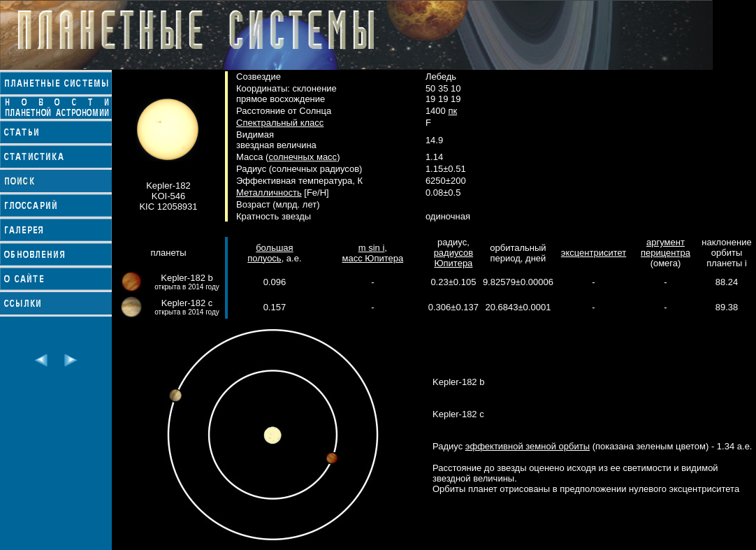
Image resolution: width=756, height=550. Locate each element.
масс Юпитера (372, 258)
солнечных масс (303, 157)
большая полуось (270, 253)
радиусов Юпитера (453, 258)
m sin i (372, 248)
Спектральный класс (280, 123)
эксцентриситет (594, 253)
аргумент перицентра (666, 247)
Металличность (269, 193)
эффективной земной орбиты (528, 446)
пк (452, 111)
